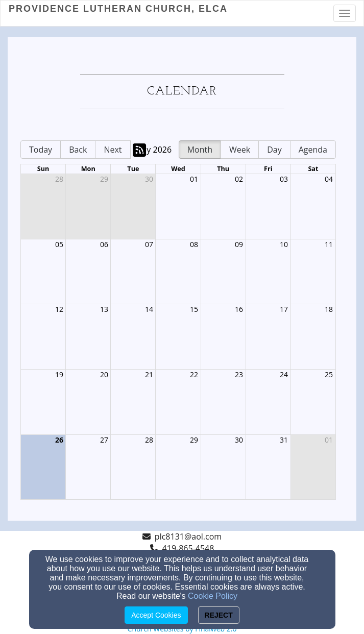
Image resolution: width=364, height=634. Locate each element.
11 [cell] (329, 244)
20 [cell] (104, 374)
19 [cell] (59, 374)
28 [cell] (59, 179)
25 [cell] (329, 374)
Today (41, 150)
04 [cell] (329, 179)
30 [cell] (149, 179)
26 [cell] (59, 440)
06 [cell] (104, 244)
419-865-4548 (188, 548)
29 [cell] (104, 179)
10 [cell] (284, 244)
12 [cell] (59, 309)
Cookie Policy (213, 596)
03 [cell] (284, 179)
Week (240, 150)
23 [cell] (239, 374)
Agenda (313, 150)
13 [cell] (104, 309)
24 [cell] (284, 374)
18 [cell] (329, 309)
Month (200, 150)
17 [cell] (284, 309)
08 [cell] (194, 244)
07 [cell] (149, 244)
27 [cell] (104, 440)
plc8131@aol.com (188, 537)
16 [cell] (239, 309)
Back (78, 150)
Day (274, 150)
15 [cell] (194, 309)
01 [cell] (194, 179)
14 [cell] (149, 309)
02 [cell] (239, 179)
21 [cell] (149, 374)
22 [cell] (194, 374)
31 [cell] (284, 440)
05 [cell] (59, 244)
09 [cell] (239, 244)
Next (113, 150)
